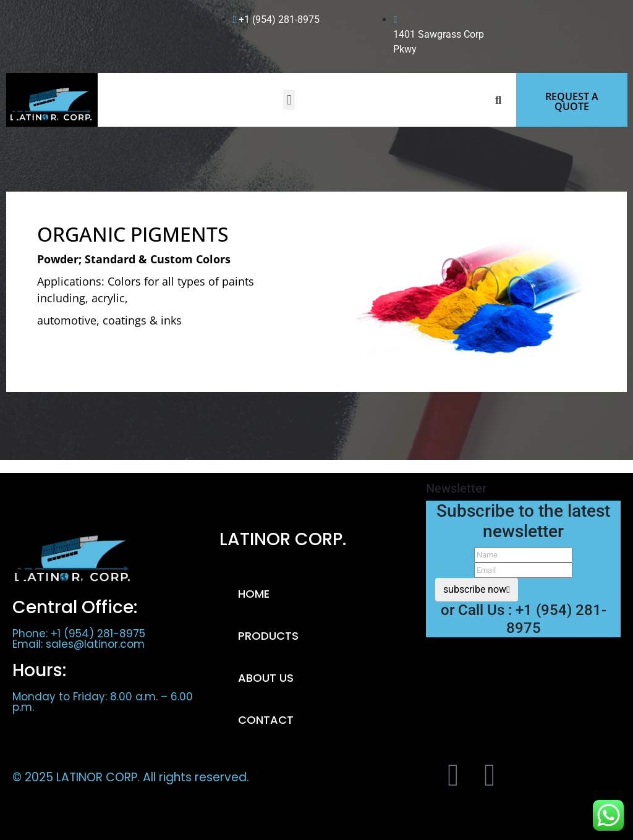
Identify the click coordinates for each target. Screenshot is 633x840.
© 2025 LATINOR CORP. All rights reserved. (131, 777)
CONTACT (266, 720)
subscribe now (477, 589)
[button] (289, 100)
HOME (254, 594)
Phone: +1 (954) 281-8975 (79, 634)
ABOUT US (266, 678)
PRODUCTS (268, 636)
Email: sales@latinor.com (79, 644)
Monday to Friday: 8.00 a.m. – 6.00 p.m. (103, 702)
